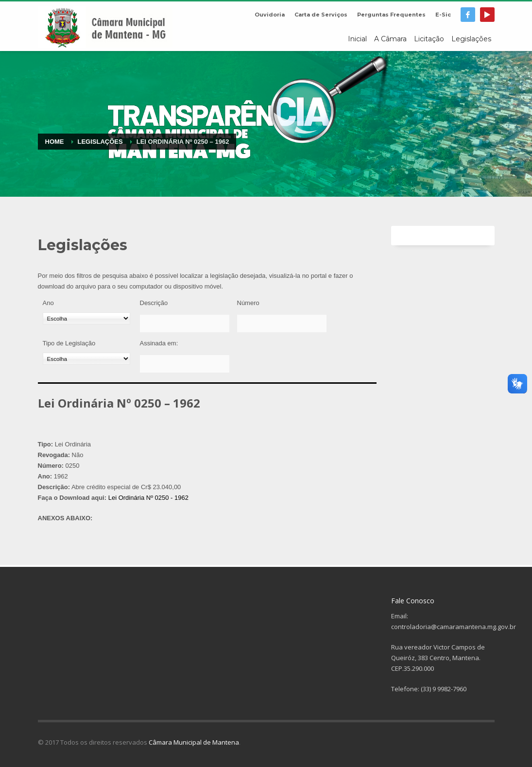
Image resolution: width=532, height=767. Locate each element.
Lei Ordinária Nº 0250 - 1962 (148, 498)
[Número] (282, 324)
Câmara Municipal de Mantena (194, 742)
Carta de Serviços (321, 15)
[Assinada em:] (185, 364)
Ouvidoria (270, 15)
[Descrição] (185, 324)
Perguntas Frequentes (391, 15)
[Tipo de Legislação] (86, 359)
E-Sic (443, 15)
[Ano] (86, 318)
